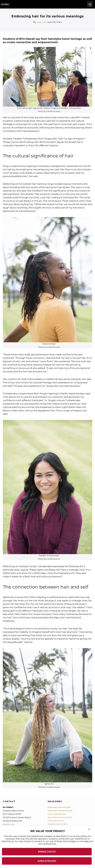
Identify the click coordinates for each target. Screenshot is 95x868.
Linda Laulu (42, 22)
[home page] (5, 4)
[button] (89, 831)
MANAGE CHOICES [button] (47, 852)
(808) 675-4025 (10, 824)
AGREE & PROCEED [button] (47, 861)
